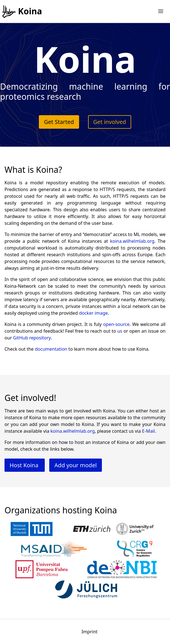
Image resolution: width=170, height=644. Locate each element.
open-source (116, 324)
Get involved (110, 122)
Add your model (75, 465)
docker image (93, 313)
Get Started (59, 122)
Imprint (90, 632)
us (120, 331)
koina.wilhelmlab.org (132, 241)
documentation (51, 349)
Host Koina (25, 465)
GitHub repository (32, 338)
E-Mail (149, 431)
